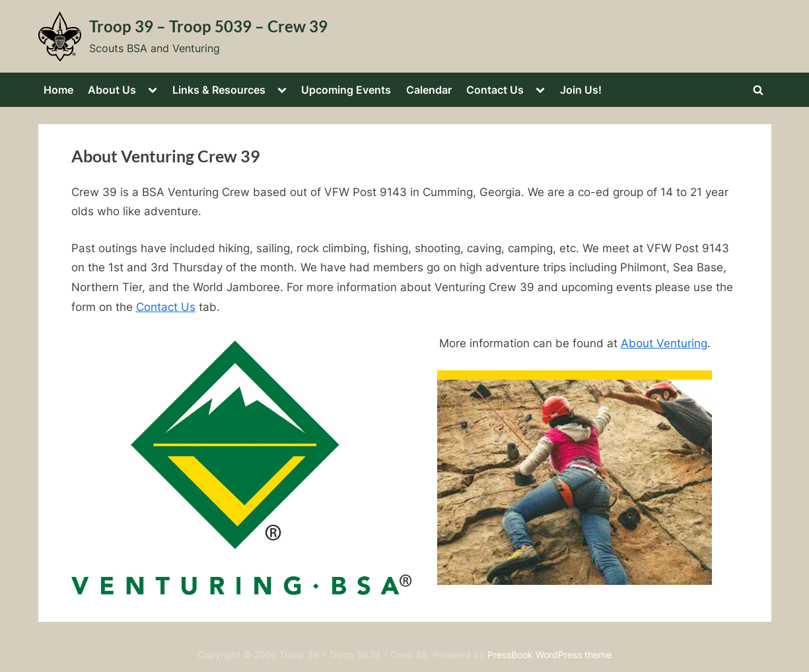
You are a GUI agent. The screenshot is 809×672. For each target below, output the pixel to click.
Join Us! (581, 90)
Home (58, 90)
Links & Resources (219, 90)
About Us (112, 90)
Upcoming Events (346, 90)
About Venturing (664, 343)
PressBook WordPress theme (549, 655)
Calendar (429, 90)
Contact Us (495, 90)
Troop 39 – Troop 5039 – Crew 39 (208, 26)
